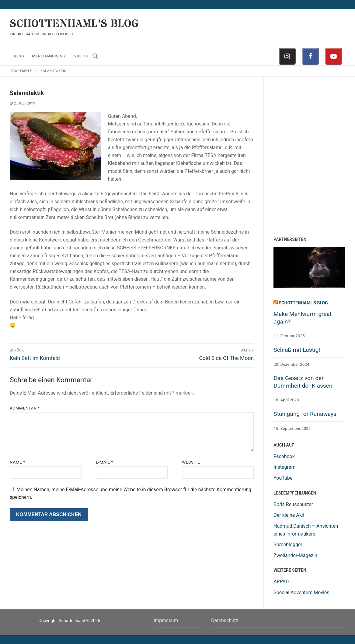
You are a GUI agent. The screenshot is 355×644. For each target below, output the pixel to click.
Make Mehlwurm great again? (303, 318)
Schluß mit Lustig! (297, 350)
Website (191, 462)
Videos (81, 56)
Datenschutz (225, 620)
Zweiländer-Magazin (295, 555)
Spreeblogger (288, 545)
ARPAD (281, 582)
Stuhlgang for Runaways (305, 414)
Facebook (284, 456)
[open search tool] (95, 56)
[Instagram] (287, 56)
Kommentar (25, 408)
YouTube (283, 478)
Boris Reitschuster (293, 504)
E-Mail (104, 462)
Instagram (284, 467)
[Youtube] (334, 56)
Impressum (166, 620)
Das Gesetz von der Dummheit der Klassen (303, 382)
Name (17, 462)
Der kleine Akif (289, 515)
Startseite (21, 71)
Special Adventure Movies (301, 593)
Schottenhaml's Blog (74, 24)
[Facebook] (310, 56)
